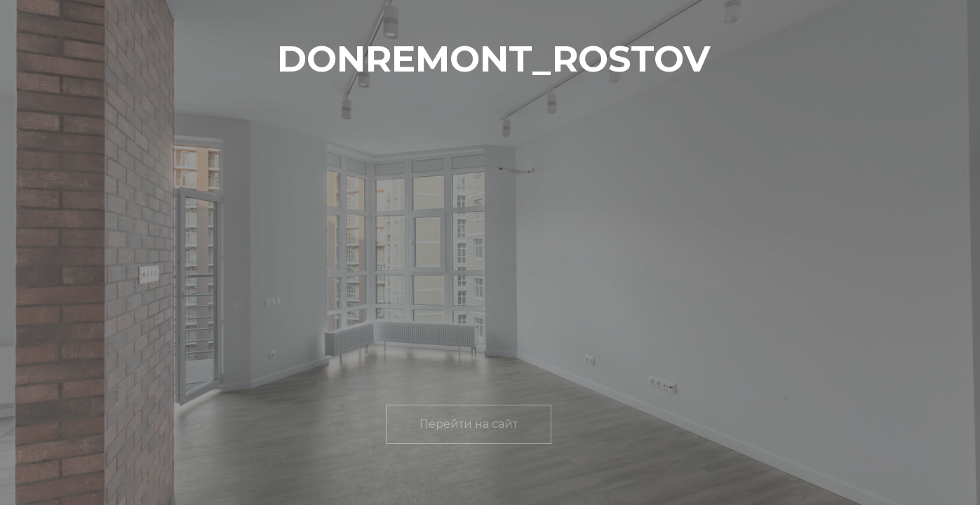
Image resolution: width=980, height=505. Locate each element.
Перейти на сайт (469, 424)
